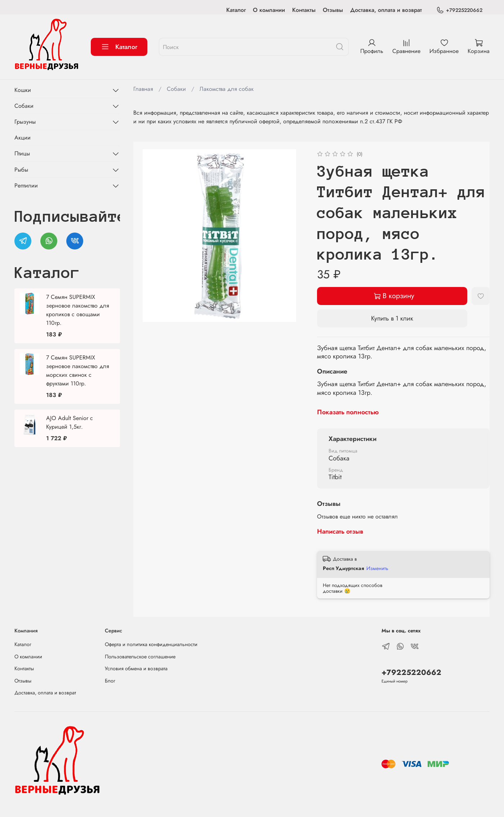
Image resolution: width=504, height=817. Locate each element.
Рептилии (26, 186)
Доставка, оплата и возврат (386, 10)
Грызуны (25, 122)
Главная (143, 89)
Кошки (23, 90)
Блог (110, 681)
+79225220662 (459, 10)
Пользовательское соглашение (140, 657)
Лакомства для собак (227, 89)
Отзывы (333, 10)
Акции (23, 138)
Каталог (236, 10)
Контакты (304, 10)
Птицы (22, 153)
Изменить (377, 568)
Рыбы (21, 170)
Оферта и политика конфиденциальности (151, 644)
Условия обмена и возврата (136, 668)
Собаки (176, 89)
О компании (269, 10)
